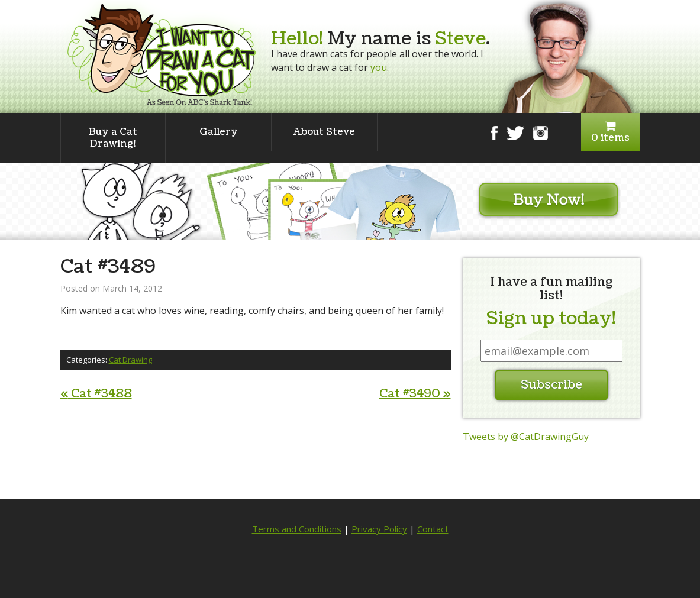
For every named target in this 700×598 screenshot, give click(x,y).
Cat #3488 (96, 394)
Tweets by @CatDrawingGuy (526, 437)
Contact (433, 529)
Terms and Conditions (297, 529)
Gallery (219, 132)
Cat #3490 (415, 394)
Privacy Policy (379, 529)
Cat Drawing (130, 360)
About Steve (324, 132)
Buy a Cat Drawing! (113, 138)
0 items (611, 132)
